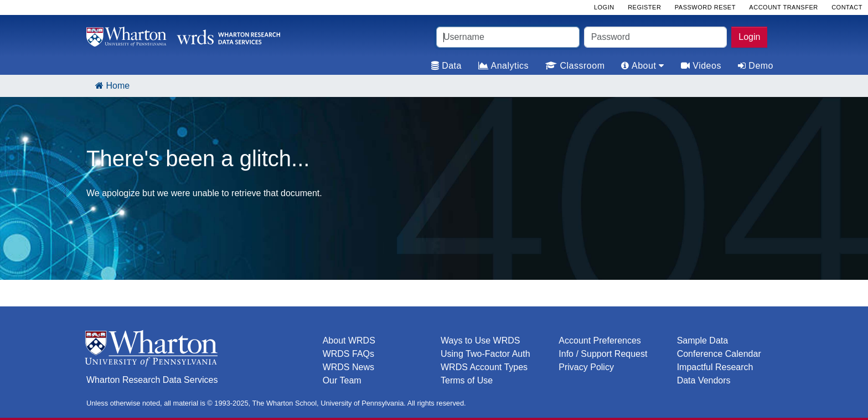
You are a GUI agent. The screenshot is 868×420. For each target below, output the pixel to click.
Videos (701, 66)
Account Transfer (783, 7)
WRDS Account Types (484, 367)
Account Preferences (600, 340)
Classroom (575, 66)
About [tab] (642, 66)
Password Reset (705, 7)
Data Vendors (704, 380)
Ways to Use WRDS (480, 340)
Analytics (503, 66)
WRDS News (348, 367)
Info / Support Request (603, 354)
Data (446, 66)
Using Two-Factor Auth (485, 354)
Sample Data (703, 340)
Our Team (342, 380)
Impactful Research (715, 367)
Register (644, 7)
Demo (756, 66)
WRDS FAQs (348, 354)
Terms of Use (467, 380)
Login (749, 37)
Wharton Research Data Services (152, 380)
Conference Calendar (719, 354)
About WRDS (349, 340)
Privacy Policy (586, 367)
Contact (847, 7)
